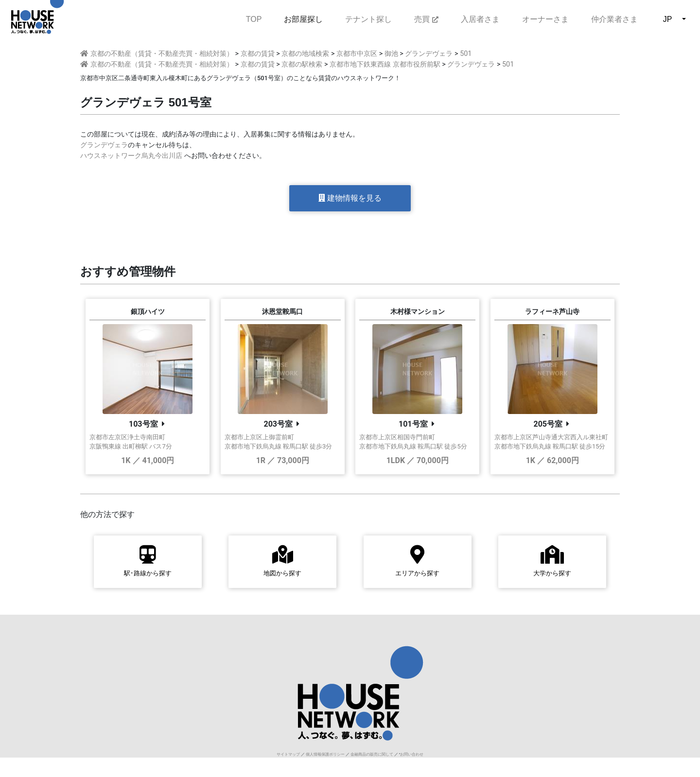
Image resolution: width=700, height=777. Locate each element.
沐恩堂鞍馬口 (282, 312)
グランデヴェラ (104, 145)
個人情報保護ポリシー (325, 754)
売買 (426, 19)
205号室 (548, 424)
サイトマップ (288, 754)
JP (668, 19)
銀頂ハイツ (148, 312)
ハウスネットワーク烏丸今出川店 (131, 156)
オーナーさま (545, 19)
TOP (254, 18)
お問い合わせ (412, 754)
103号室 (143, 424)
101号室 (413, 424)
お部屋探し (303, 19)
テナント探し (368, 19)
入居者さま (480, 19)
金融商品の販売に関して (372, 754)
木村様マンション (418, 312)
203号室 (278, 424)
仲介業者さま (614, 19)
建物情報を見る (350, 198)
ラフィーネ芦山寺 (552, 312)
